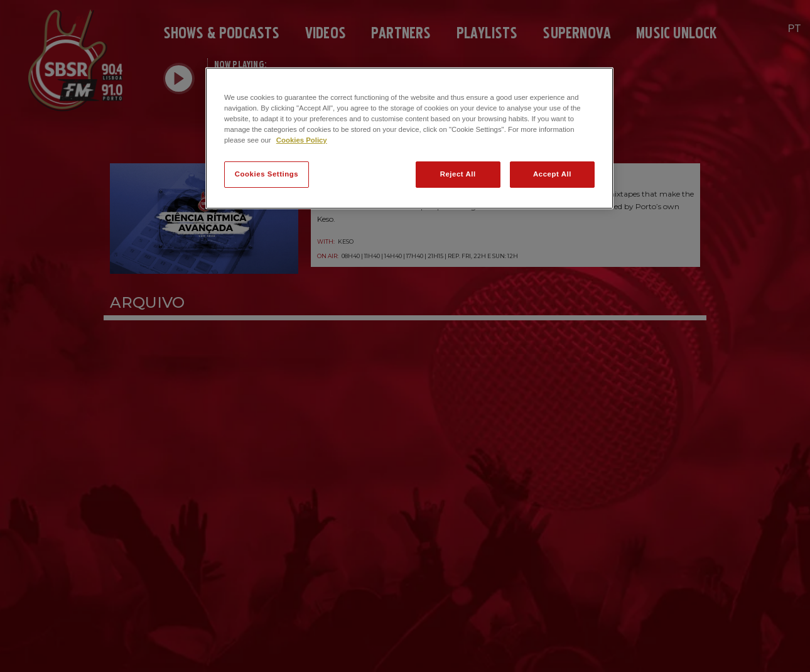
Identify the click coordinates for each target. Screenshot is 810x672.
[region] (409, 138)
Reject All (458, 174)
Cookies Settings (267, 174)
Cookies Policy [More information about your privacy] (302, 140)
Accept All (552, 174)
